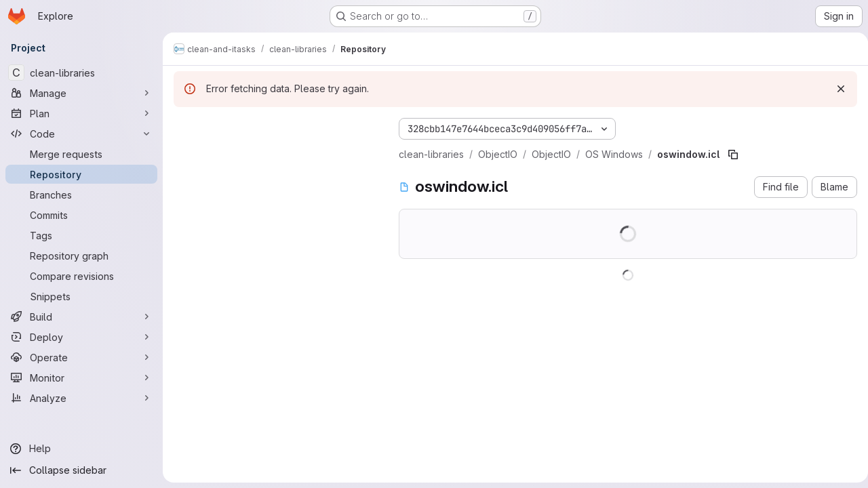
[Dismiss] (835, 89)
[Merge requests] (81, 154)
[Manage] (81, 93)
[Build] (81, 317)
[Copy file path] (733, 155)
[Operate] (81, 357)
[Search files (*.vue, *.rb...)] (275, 153)
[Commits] (81, 215)
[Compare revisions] (81, 276)
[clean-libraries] (81, 73)
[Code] (81, 134)
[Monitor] (81, 378)
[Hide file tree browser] (184, 126)
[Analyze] (81, 398)
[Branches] (81, 195)
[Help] (81, 449)
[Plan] (81, 113)
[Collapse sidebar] (81, 470)
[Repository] (81, 174)
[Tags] (81, 235)
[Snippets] (81, 296)
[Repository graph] (81, 256)
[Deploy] (81, 337)
